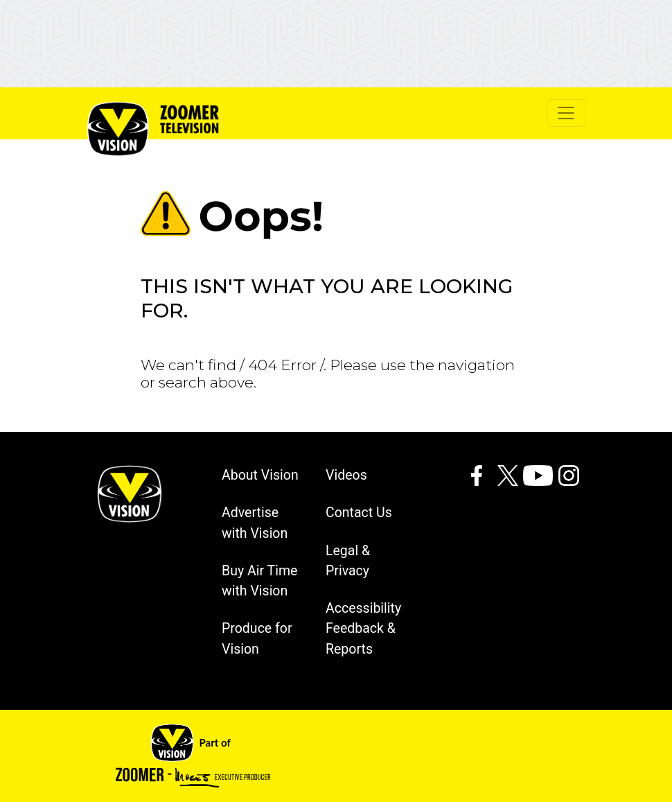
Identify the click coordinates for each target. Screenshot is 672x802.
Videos (346, 475)
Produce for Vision (257, 638)
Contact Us (359, 513)
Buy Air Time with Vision (259, 581)
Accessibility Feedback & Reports (363, 629)
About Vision (260, 475)
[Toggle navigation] (566, 113)
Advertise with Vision (255, 523)
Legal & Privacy (348, 561)
